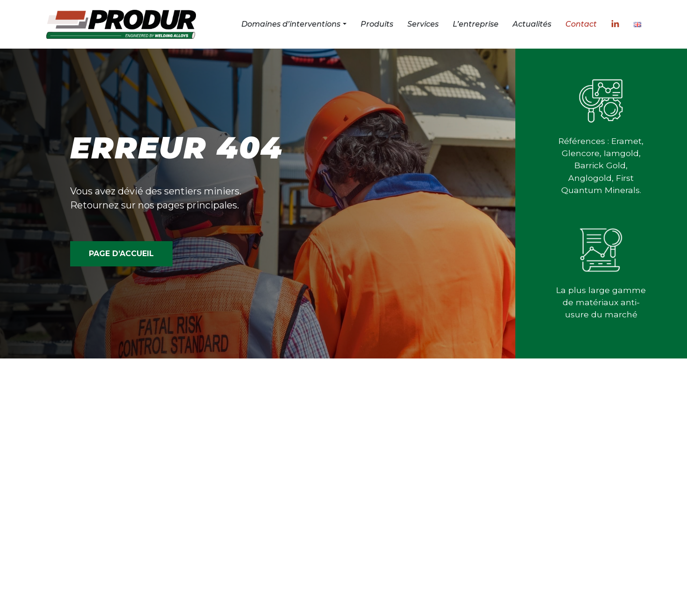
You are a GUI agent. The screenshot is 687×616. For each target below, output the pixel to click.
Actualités (532, 24)
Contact (581, 24)
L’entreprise (476, 24)
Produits (377, 24)
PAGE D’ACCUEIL (121, 254)
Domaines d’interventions (291, 24)
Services (423, 24)
